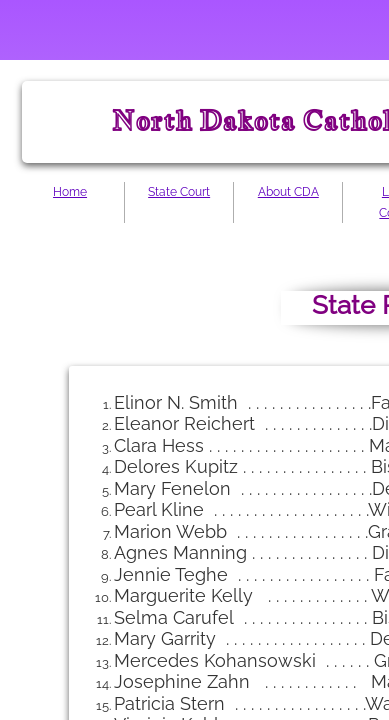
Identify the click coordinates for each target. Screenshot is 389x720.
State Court (179, 192)
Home (70, 192)
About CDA (288, 192)
